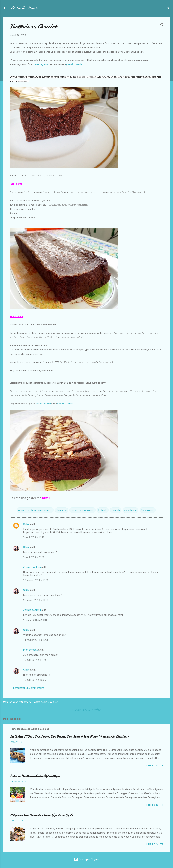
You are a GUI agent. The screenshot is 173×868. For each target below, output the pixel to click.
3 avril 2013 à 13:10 (34, 537)
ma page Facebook (86, 77)
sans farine (130, 510)
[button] (161, 25)
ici (44, 176)
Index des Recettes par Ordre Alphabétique (35, 776)
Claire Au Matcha (25, 8)
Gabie (26, 524)
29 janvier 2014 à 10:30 (36, 580)
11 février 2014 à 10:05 (36, 640)
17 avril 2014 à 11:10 (35, 660)
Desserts (62, 510)
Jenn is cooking (32, 567)
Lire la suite (155, 766)
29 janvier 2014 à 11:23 (36, 600)
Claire (26, 547)
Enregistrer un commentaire (29, 688)
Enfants (103, 510)
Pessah (116, 510)
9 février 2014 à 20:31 (35, 620)
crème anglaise (40, 64)
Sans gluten (148, 510)
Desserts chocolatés (83, 510)
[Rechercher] (168, 9)
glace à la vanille (74, 64)
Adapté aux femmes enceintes (35, 510)
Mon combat (30, 650)
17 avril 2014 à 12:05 (35, 680)
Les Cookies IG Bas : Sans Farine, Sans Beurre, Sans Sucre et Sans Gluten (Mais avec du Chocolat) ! (69, 737)
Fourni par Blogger (86, 859)
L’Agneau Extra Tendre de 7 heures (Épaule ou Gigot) (41, 815)
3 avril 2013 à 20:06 (34, 557)
